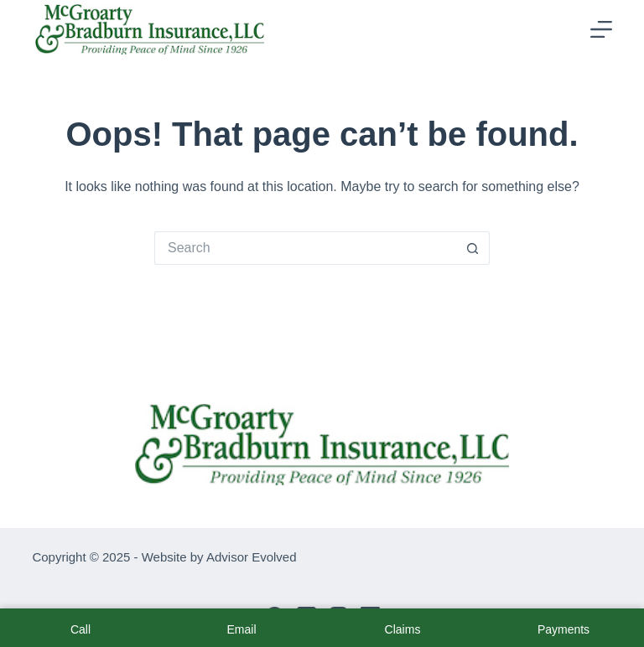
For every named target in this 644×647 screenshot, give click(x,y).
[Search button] (473, 248)
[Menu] (601, 29)
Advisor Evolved (252, 557)
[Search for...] (305, 248)
